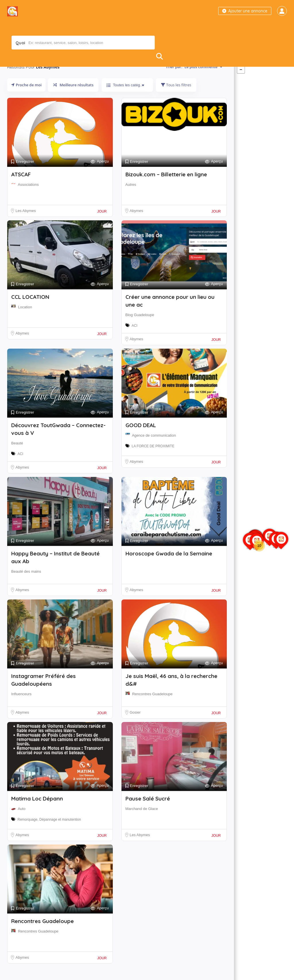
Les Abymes (26, 222)
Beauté (17, 455)
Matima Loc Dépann (37, 810)
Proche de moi (26, 96)
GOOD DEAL (141, 437)
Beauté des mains (26, 583)
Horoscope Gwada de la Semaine (169, 565)
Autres (131, 196)
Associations (28, 196)
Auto (22, 820)
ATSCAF (21, 186)
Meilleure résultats (73, 96)
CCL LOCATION (30, 308)
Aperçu (100, 173)
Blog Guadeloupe (140, 326)
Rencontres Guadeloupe (152, 705)
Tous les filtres (176, 96)
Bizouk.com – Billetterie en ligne (166, 186)
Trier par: (194, 78)
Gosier (135, 724)
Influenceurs (21, 705)
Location (25, 319)
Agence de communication (154, 447)
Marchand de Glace (142, 820)
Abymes (137, 222)
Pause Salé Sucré (148, 810)
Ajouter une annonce (245, 11)
